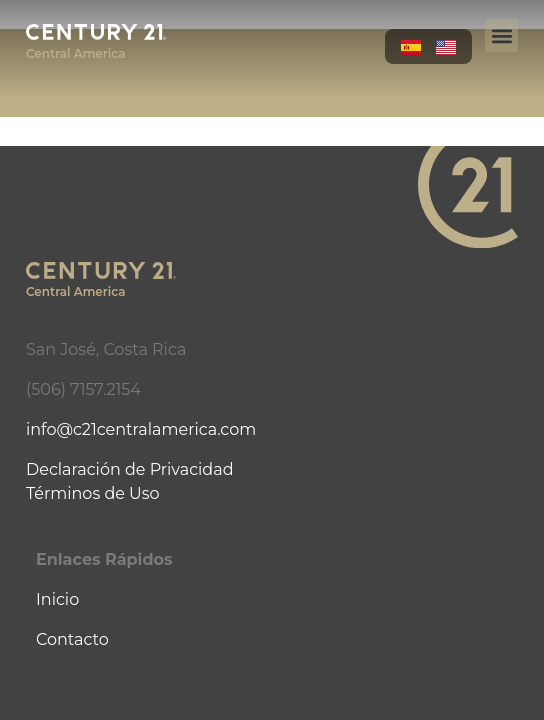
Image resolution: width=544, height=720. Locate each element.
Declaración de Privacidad (130, 469)
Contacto (72, 639)
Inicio (57, 599)
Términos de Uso (93, 493)
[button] (501, 35)
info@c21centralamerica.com (141, 429)
